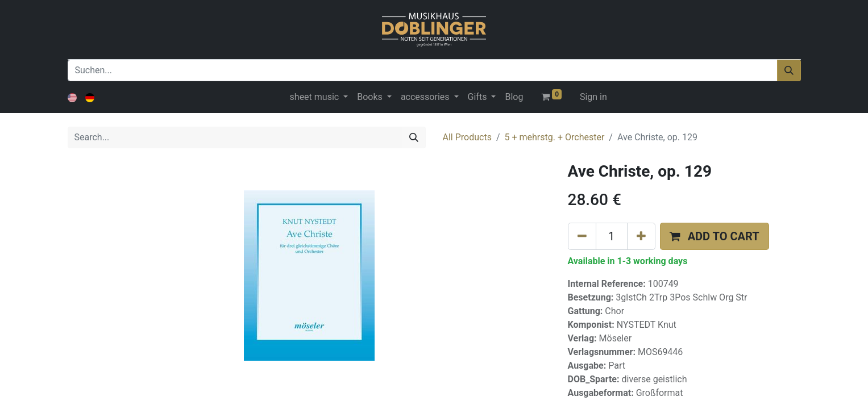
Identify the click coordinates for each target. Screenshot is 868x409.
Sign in (593, 97)
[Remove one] (582, 236)
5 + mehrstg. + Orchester (555, 137)
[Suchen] (789, 70)
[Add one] (641, 236)
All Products (467, 137)
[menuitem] (514, 97)
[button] (715, 236)
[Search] (414, 137)
